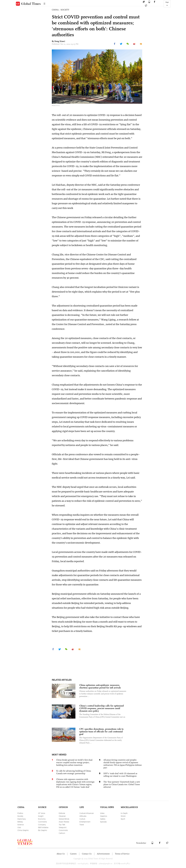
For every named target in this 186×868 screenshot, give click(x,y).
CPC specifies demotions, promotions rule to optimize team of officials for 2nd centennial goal (101, 732)
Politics (20, 813)
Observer (62, 816)
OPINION (63, 807)
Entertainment (85, 822)
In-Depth (124, 813)
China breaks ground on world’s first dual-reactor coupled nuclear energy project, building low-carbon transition (74, 762)
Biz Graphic (43, 830)
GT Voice (42, 813)
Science (21, 825)
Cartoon (62, 833)
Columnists (63, 830)
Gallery (103, 819)
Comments (42, 822)
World (123, 816)
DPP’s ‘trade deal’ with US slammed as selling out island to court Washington (120, 775)
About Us (61, 854)
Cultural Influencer (87, 813)
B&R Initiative (43, 827)
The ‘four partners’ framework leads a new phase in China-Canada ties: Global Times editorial (122, 784)
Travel (82, 825)
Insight (41, 816)
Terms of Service (122, 854)
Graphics (104, 816)
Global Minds (64, 819)
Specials (103, 822)
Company (42, 825)
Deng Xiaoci (60, 41)
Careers (73, 854)
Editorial (62, 813)
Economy (42, 819)
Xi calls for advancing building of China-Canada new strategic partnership (74, 772)
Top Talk (62, 825)
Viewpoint (63, 827)
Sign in (167, 4)
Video (102, 813)
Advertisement (103, 854)
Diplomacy (22, 819)
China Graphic (23, 830)
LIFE (82, 807)
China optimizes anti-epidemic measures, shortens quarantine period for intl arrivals (100, 686)
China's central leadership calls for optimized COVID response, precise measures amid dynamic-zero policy (102, 708)
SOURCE (42, 807)
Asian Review (64, 822)
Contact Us (87, 854)
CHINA (55, 10)
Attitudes (83, 816)
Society (20, 816)
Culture (82, 819)
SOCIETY (65, 10)
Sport (123, 819)
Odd (19, 827)
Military (20, 822)
